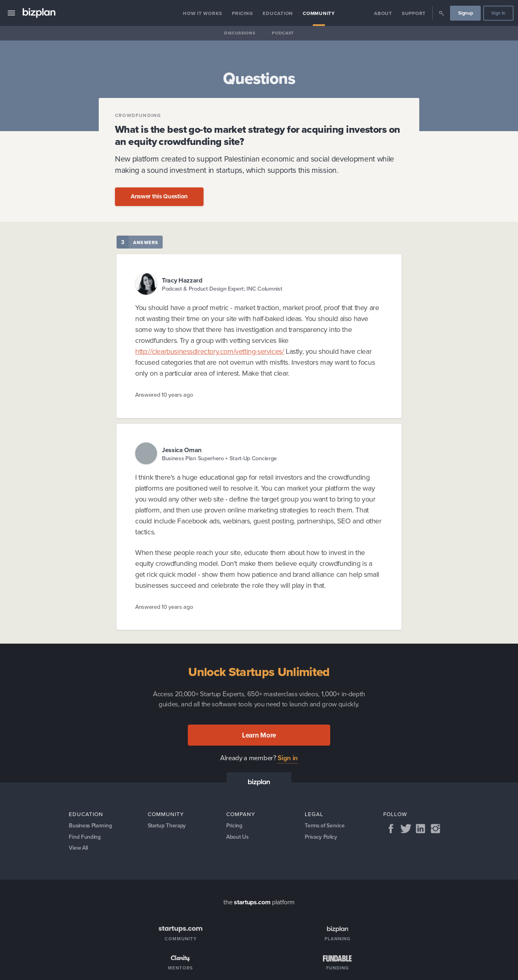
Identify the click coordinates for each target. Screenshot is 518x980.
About (383, 13)
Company (241, 814)
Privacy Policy (322, 837)
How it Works (203, 13)
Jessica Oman (182, 450)
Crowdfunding (138, 115)
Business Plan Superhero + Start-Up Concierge (219, 458)
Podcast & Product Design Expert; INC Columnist (222, 288)
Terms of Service (325, 826)
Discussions (240, 33)
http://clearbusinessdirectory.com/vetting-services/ (209, 351)
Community (319, 13)
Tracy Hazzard (182, 280)
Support (414, 13)
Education (278, 13)
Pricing (242, 13)
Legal (314, 814)
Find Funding (85, 837)
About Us (238, 837)
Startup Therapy (168, 826)
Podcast (283, 33)
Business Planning (91, 826)
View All (79, 849)
